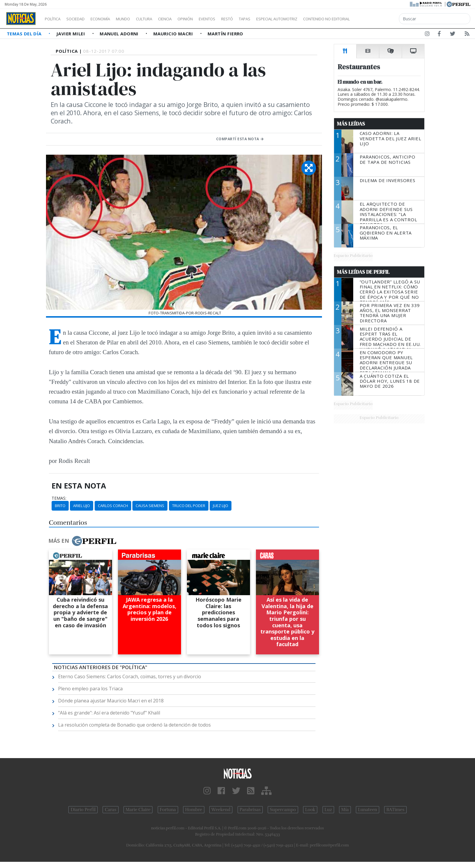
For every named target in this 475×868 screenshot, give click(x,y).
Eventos (235, 19)
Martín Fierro (225, 34)
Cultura (161, 19)
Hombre (194, 810)
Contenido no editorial (377, 19)
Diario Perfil (83, 810)
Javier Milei (71, 34)
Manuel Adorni (120, 34)
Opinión (209, 19)
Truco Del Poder (189, 506)
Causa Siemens (150, 506)
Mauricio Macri (174, 34)
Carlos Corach (113, 506)
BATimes (395, 810)
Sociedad (82, 19)
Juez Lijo (221, 506)
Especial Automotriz (316, 19)
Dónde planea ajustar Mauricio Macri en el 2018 (111, 701)
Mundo (137, 19)
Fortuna (168, 810)
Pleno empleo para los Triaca (90, 689)
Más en (82, 541)
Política (55, 19)
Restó (258, 19)
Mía (345, 810)
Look (310, 810)
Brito (60, 506)
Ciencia (185, 19)
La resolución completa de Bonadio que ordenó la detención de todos (134, 725)
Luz (328, 810)
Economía (110, 19)
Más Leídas (351, 124)
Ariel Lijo (82, 506)
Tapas (278, 19)
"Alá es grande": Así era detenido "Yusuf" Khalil (109, 713)
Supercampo (283, 810)
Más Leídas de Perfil (363, 272)
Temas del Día (25, 34)
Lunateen (368, 810)
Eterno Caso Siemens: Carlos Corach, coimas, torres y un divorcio (130, 676)
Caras (110, 810)
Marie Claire (138, 810)
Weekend (221, 810)
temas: (59, 498)
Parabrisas (250, 810)
